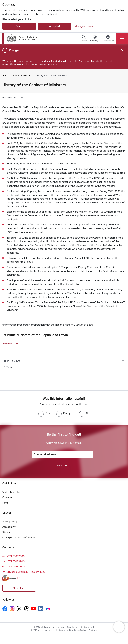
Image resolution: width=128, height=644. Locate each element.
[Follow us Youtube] (34, 609)
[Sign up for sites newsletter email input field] (63, 454)
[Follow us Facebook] (5, 609)
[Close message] (122, 50)
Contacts (7, 497)
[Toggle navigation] (122, 38)
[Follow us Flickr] (48, 609)
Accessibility (9, 527)
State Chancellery (12, 492)
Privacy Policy (10, 521)
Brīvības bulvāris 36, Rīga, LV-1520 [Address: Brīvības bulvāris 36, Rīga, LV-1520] (26, 572)
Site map (7, 532)
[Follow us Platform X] (19, 609)
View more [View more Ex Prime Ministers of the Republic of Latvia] (8, 343)
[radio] (44, 413)
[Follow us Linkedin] (41, 609)
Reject (19, 26)
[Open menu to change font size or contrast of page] (108, 39)
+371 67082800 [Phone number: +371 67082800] (16, 556)
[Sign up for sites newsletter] (63, 466)
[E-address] (9, 578)
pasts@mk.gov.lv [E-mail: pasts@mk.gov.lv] (16, 566)
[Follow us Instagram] (12, 609)
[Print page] (64, 361)
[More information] (19, 578)
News (5, 503)
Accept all (55, 26)
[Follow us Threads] (26, 609)
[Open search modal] (84, 39)
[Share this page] (64, 367)
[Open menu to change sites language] (95, 39)
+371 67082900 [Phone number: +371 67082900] (16, 561)
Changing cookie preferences (19, 538)
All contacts (19, 588)
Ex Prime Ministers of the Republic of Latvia (35, 335)
